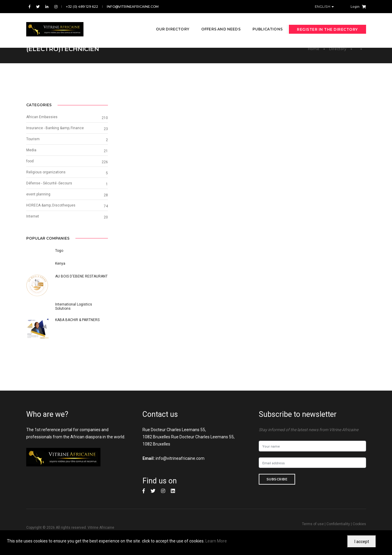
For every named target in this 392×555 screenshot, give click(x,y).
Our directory (165, 21)
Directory (338, 49)
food (291, 161)
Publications (260, 21)
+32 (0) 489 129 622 (82, 7)
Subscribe (277, 480)
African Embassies (303, 117)
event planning (300, 195)
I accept (362, 542)
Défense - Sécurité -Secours (311, 184)
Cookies (359, 525)
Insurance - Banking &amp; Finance (316, 128)
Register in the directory (327, 22)
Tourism (294, 139)
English (323, 7)
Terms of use (313, 525)
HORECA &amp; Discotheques (312, 206)
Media (293, 150)
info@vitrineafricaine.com (133, 7)
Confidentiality (338, 525)
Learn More (216, 541)
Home (314, 49)
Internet (294, 217)
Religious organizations (307, 172)
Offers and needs (213, 21)
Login (355, 7)
